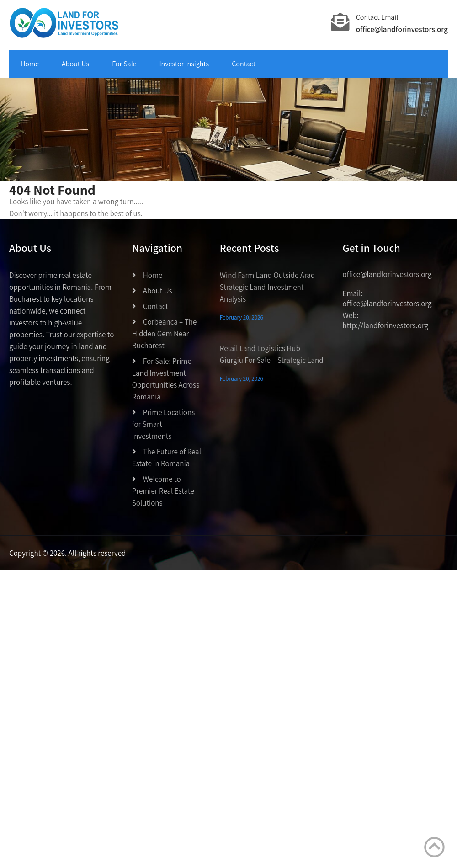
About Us (75, 64)
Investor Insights (184, 64)
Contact (244, 64)
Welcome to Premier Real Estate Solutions (163, 491)
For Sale (124, 64)
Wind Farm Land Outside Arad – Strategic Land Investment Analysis (270, 287)
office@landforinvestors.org (402, 29)
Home (30, 64)
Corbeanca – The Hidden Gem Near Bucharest (165, 334)
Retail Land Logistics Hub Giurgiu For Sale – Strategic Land (272, 354)
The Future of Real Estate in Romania (167, 458)
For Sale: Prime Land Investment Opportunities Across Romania (166, 379)
